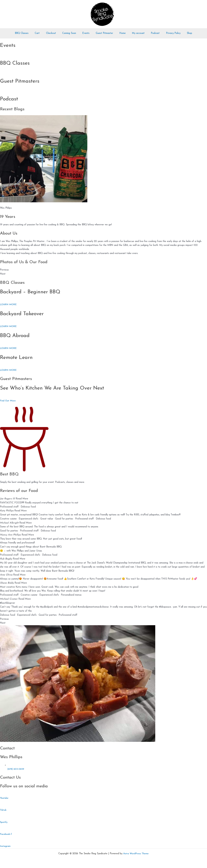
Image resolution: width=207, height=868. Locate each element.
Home (121, 33)
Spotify (4, 822)
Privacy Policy (167, 33)
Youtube (5, 798)
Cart (43, 33)
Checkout (55, 33)
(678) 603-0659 (16, 769)
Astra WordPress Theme (136, 854)
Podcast (151, 33)
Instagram (5, 846)
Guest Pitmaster (104, 33)
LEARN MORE (9, 305)
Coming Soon (72, 33)
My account (135, 33)
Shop (182, 33)
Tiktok (3, 810)
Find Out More (8, 401)
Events (87, 33)
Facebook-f (6, 834)
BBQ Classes (29, 33)
